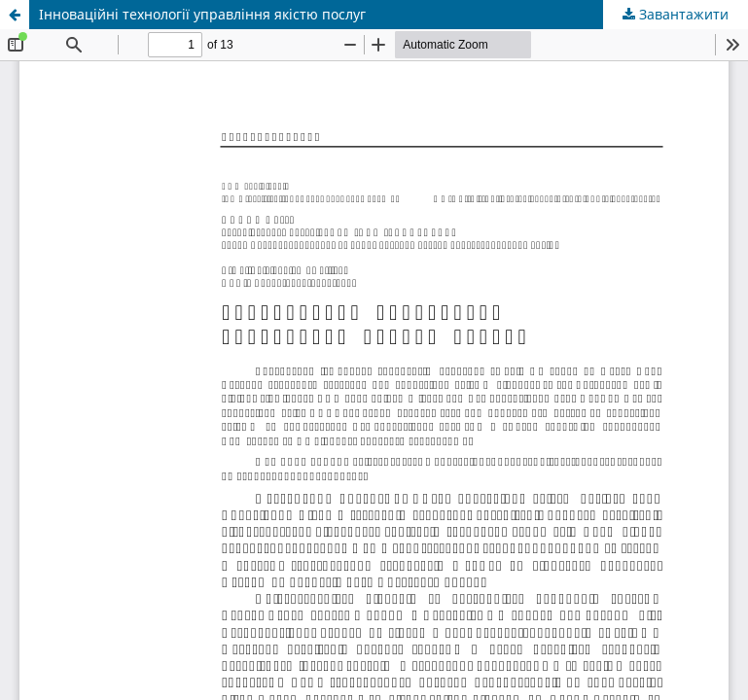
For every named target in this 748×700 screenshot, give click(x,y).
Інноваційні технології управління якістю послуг (202, 14)
